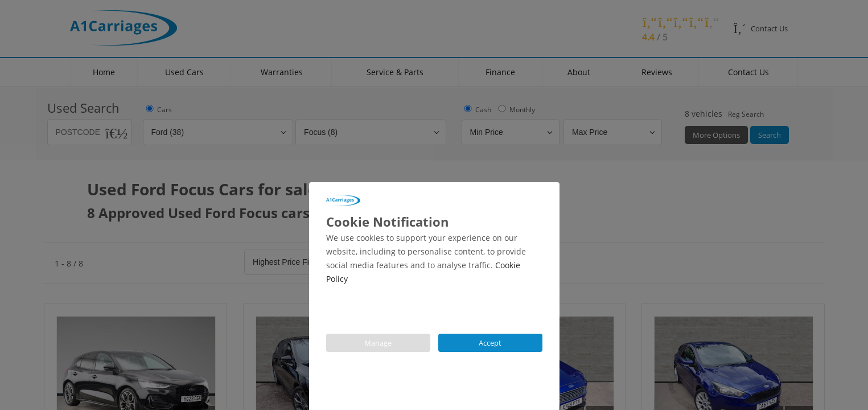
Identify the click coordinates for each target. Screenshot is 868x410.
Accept (490, 343)
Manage (378, 343)
